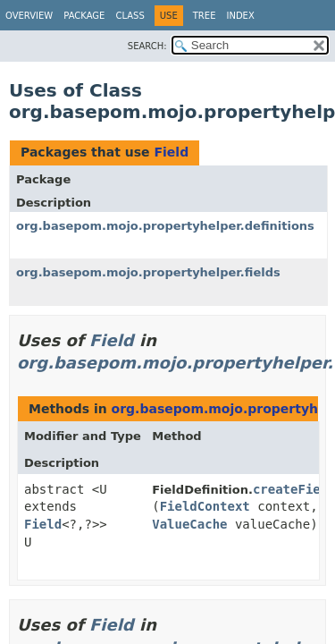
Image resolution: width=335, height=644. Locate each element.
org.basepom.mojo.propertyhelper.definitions (165, 226)
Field (171, 152)
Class (130, 16)
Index (240, 16)
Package (84, 16)
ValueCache (189, 524)
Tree (205, 16)
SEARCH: (147, 46)
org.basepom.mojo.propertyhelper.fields (148, 272)
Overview (29, 16)
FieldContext (205, 506)
